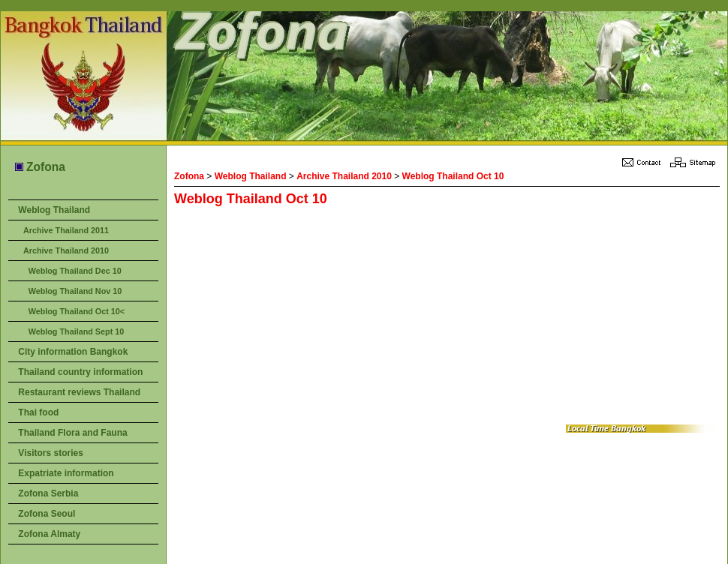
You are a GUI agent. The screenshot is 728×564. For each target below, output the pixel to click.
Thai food (38, 412)
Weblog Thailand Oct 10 (453, 176)
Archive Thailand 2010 (66, 250)
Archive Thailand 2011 (66, 230)
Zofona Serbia (48, 493)
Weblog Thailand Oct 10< (77, 311)
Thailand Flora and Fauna (72, 433)
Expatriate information (66, 473)
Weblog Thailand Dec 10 (75, 271)
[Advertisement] (376, 316)
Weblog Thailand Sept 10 (77, 331)
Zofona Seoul (47, 514)
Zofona (39, 167)
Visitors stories (50, 453)
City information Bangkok (73, 352)
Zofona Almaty (49, 534)
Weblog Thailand (54, 210)
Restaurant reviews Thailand (79, 392)
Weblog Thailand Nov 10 (75, 291)
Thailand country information (80, 372)
